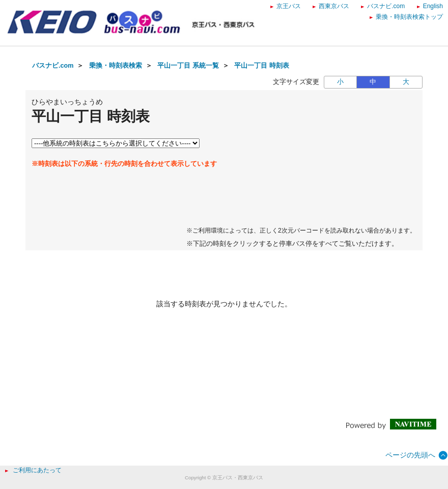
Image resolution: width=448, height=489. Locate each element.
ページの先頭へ (410, 455)
